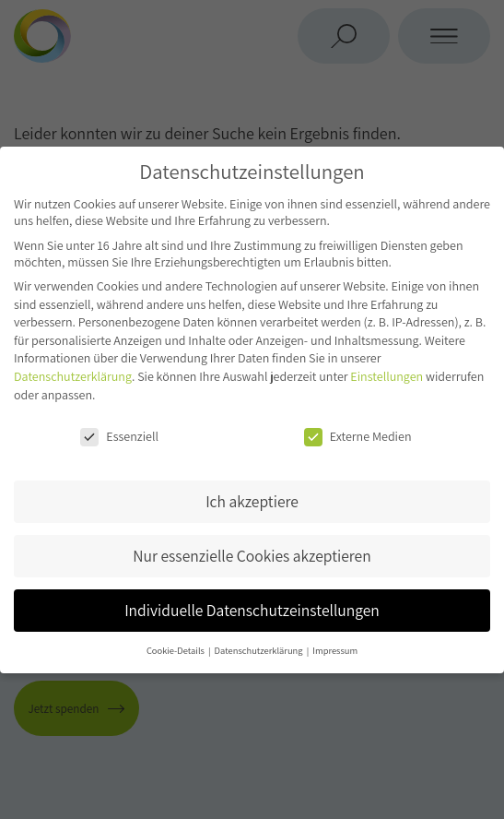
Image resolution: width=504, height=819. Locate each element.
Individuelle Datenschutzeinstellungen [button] (252, 610)
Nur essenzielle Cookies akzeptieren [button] (252, 556)
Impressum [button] (335, 650)
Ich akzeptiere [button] (252, 501)
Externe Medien (358, 436)
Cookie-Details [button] (176, 650)
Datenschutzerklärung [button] (260, 650)
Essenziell (119, 436)
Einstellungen (387, 376)
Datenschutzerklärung (73, 376)
